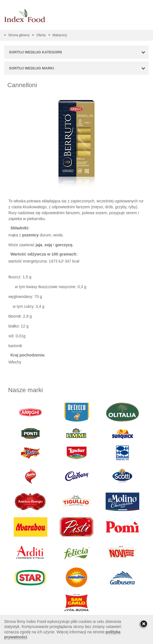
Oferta (41, 35)
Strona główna (19, 35)
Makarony (60, 35)
